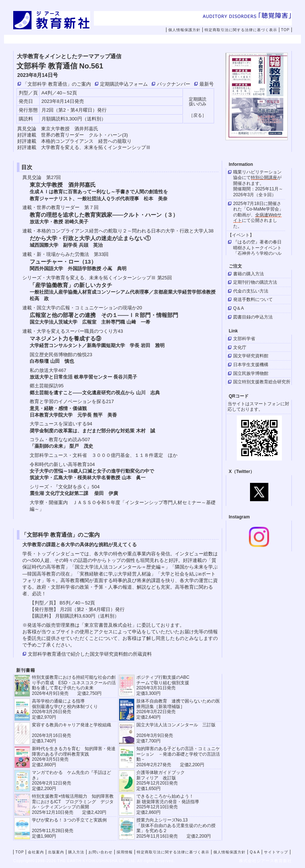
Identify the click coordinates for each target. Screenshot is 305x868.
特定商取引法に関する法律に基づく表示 (241, 30)
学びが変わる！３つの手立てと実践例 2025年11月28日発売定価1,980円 (69, 828)
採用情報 (258, 40)
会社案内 (72, 40)
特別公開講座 (264, 178)
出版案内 (118, 40)
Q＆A (255, 852)
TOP (285, 30)
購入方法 (165, 40)
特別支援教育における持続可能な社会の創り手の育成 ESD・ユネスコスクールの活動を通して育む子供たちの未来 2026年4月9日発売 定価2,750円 (74, 685)
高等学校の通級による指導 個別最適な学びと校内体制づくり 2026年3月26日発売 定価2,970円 (65, 709)
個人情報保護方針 (184, 30)
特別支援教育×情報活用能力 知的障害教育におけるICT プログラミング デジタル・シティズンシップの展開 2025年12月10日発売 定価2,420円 (73, 804)
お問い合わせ (217, 40)
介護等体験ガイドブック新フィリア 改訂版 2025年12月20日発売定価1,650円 (161, 780)
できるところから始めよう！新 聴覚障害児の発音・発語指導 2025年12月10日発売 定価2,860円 (168, 804)
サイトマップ (276, 852)
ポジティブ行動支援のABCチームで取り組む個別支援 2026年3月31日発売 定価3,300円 (163, 685)
